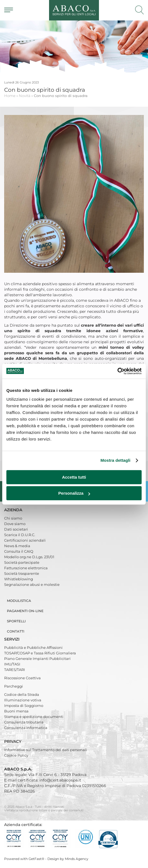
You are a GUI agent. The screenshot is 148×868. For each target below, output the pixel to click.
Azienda (14, 510)
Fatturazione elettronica (26, 568)
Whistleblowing (19, 579)
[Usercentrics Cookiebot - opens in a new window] (117, 371)
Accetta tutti (74, 477)
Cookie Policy (16, 755)
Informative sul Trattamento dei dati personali (46, 750)
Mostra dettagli (115, 460)
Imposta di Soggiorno (24, 706)
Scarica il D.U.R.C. (20, 535)
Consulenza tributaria (24, 722)
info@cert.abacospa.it (60, 780)
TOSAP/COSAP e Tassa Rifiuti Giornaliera (40, 653)
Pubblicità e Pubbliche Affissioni (33, 647)
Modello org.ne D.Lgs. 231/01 (29, 557)
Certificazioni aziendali (25, 540)
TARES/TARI (15, 670)
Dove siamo (15, 524)
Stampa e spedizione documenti (34, 717)
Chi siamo (13, 518)
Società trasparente (22, 573)
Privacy (13, 741)
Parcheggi (14, 686)
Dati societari (16, 529)
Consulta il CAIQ (19, 551)
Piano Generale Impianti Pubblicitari (37, 659)
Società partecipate (22, 562)
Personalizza (74, 493)
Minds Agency (77, 859)
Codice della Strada (22, 694)
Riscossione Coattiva (22, 678)
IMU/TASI (12, 664)
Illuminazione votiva (23, 700)
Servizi (12, 639)
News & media (17, 546)
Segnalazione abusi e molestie (32, 584)
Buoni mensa (16, 711)
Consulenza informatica (26, 728)
